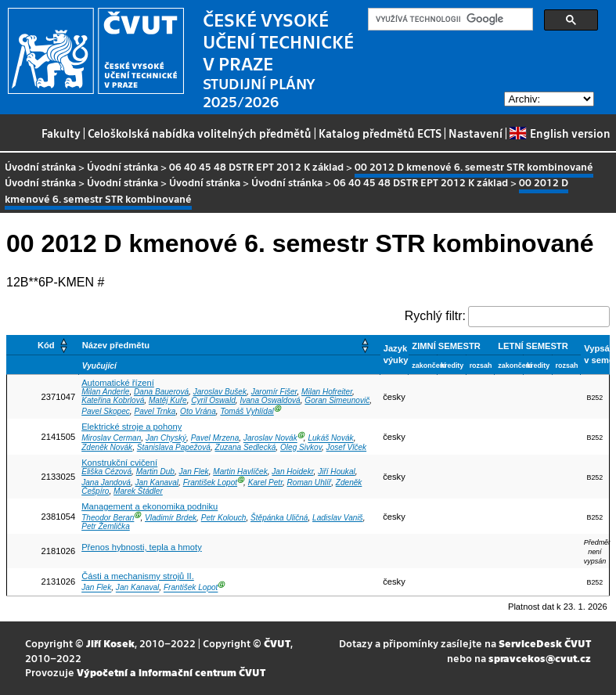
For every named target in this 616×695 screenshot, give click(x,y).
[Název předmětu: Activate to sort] (229, 345)
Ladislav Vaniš (338, 518)
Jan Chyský (166, 439)
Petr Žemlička (106, 526)
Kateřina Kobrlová (113, 400)
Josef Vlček (347, 447)
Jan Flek (194, 472)
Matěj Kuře (168, 400)
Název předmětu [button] (116, 345)
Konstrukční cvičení (119, 463)
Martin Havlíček (240, 472)
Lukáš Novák (330, 439)
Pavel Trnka (155, 411)
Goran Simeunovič (337, 400)
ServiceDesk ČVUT (545, 643)
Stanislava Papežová (174, 447)
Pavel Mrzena (215, 439)
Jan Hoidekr (292, 472)
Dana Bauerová (161, 392)
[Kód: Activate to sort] (43, 345)
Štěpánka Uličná (279, 518)
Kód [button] (46, 345)
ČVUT (277, 643)
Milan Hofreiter (327, 392)
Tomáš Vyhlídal (247, 411)
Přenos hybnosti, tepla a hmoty (142, 547)
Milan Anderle (105, 392)
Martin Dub (155, 472)
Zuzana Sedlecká (245, 447)
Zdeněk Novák (107, 447)
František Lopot (210, 483)
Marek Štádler (138, 491)
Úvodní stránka (40, 166)
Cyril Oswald (213, 400)
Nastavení (476, 133)
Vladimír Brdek (171, 518)
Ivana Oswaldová (270, 400)
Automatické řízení (118, 383)
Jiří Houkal (337, 472)
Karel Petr (265, 483)
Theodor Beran (108, 518)
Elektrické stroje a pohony (131, 427)
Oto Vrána (198, 411)
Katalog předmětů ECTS (380, 133)
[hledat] (449, 20)
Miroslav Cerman (111, 439)
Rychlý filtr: (435, 316)
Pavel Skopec (106, 411)
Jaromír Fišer (274, 392)
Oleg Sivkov (301, 447)
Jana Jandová (106, 483)
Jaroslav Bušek (220, 392)
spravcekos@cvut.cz (540, 658)
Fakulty (61, 133)
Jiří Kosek (110, 643)
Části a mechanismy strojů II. (138, 576)
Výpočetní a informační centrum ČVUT (171, 672)
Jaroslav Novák (270, 439)
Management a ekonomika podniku (149, 506)
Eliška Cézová (106, 472)
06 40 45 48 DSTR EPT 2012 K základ (256, 166)
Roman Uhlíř (310, 483)
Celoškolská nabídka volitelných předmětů (200, 133)
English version (560, 133)
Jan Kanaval (157, 483)
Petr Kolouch (224, 518)
